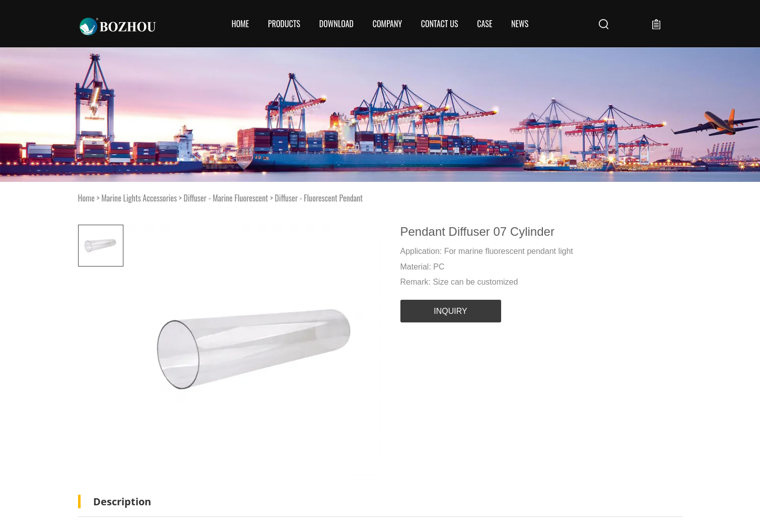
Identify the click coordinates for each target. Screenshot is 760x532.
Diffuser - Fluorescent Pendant (319, 198)
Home (240, 24)
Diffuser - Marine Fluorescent (226, 198)
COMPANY (387, 24)
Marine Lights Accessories (139, 198)
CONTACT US (440, 24)
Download (336, 24)
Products (284, 24)
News (520, 24)
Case (485, 24)
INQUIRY (450, 311)
